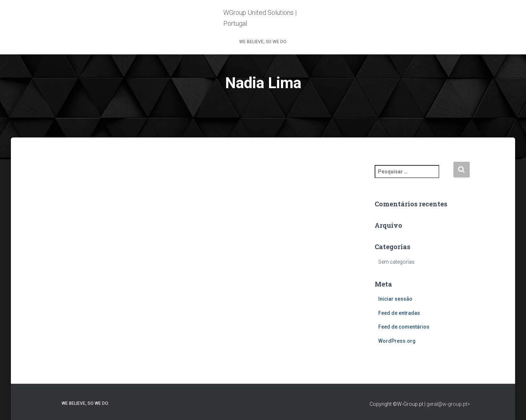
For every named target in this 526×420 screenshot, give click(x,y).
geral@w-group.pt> (448, 404)
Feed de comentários (404, 327)
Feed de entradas (399, 313)
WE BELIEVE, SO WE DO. (263, 42)
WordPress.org (397, 341)
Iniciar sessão (395, 299)
